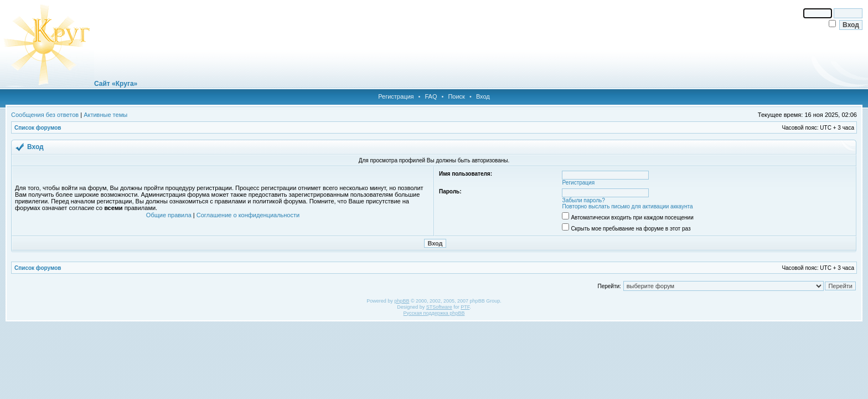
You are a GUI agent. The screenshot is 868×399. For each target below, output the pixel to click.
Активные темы (105, 115)
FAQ (431, 96)
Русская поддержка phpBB (434, 313)
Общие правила (169, 215)
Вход (483, 96)
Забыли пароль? (584, 200)
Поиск (456, 96)
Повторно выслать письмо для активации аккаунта (628, 206)
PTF (465, 307)
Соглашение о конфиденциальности (248, 215)
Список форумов (38, 128)
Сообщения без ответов (45, 115)
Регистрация (396, 96)
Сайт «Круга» (116, 84)
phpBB (402, 301)
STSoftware (439, 307)
